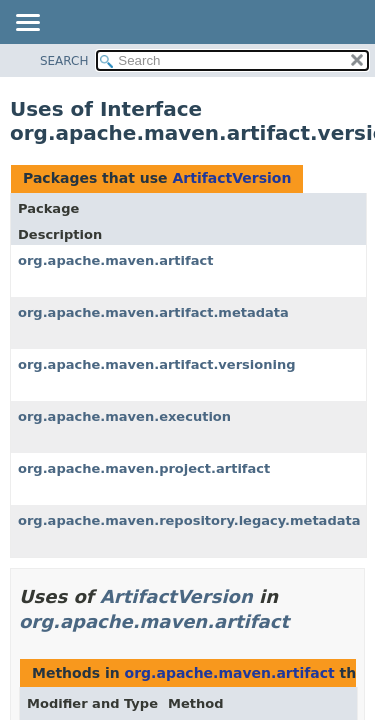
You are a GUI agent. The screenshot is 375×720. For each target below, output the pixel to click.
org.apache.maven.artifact (115, 260)
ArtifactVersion (231, 178)
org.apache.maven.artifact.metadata (153, 312)
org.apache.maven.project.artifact (144, 468)
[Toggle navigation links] (27, 24)
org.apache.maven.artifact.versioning (157, 364)
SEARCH (64, 61)
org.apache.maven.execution (124, 416)
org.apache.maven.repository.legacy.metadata (189, 520)
